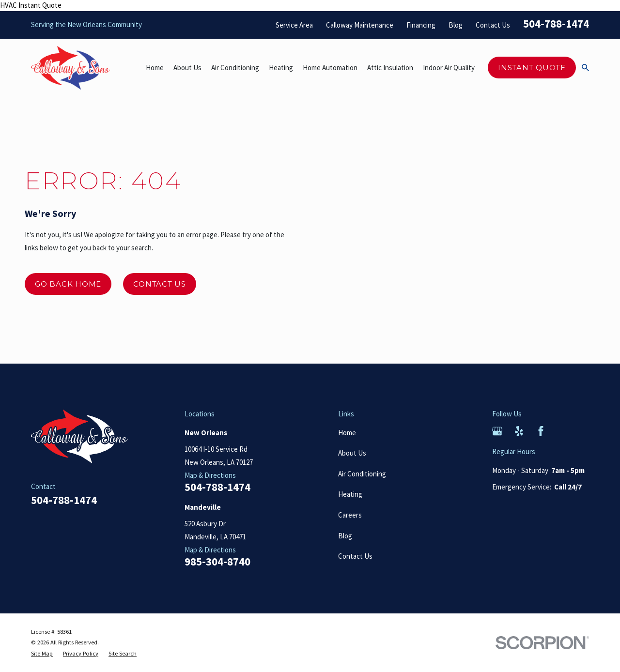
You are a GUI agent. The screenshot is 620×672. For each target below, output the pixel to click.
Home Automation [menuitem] (330, 68)
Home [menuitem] (155, 68)
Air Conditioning (362, 474)
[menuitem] (42, 654)
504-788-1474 (556, 24)
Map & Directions (210, 475)
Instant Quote (532, 68)
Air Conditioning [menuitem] (235, 68)
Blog (456, 25)
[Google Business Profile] (497, 431)
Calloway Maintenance (360, 25)
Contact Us (493, 25)
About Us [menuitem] (187, 68)
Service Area (294, 25)
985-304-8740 (217, 562)
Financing (421, 25)
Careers (350, 515)
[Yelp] (519, 431)
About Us (352, 453)
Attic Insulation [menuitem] (390, 68)
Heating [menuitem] (281, 68)
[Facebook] (541, 431)
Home (347, 433)
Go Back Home (68, 284)
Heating (350, 494)
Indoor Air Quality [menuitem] (449, 68)
